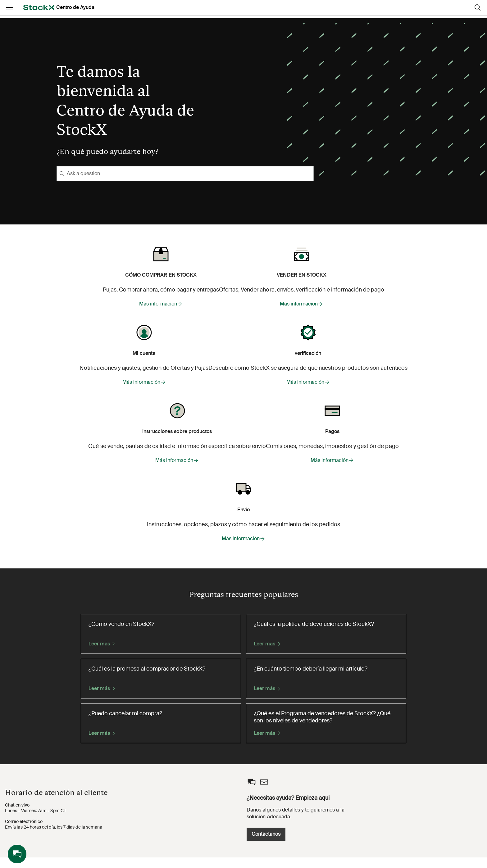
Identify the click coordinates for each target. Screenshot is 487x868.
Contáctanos (366, 845)
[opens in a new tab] (59, 13)
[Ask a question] (185, 174)
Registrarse (427, 13)
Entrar (393, 13)
